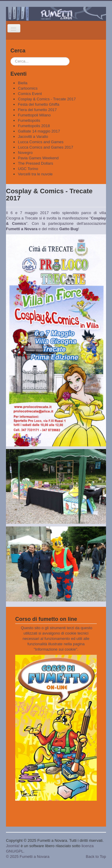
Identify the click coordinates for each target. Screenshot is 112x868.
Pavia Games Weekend (38, 158)
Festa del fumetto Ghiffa (39, 104)
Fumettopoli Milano (34, 115)
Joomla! (13, 846)
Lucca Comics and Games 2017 (46, 147)
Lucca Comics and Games (41, 142)
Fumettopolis (29, 120)
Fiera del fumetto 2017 (37, 110)
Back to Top (96, 857)
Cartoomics (28, 88)
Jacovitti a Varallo (33, 137)
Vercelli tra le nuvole (35, 174)
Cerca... (11, 57)
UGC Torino (28, 169)
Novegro (25, 153)
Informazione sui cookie (55, 649)
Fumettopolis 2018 (34, 126)
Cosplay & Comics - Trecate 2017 (47, 99)
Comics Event (30, 94)
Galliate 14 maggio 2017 (39, 131)
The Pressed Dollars (36, 163)
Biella (23, 83)
